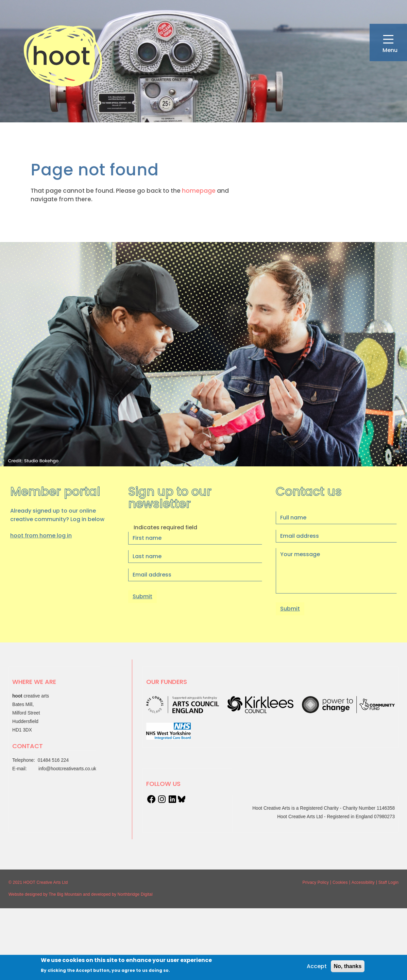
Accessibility (363, 882)
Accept (317, 966)
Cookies (340, 882)
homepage (199, 191)
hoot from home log (41, 536)
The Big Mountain (65, 894)
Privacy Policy (315, 882)
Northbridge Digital (135, 894)
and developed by (100, 894)
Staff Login (388, 882)
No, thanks (348, 966)
